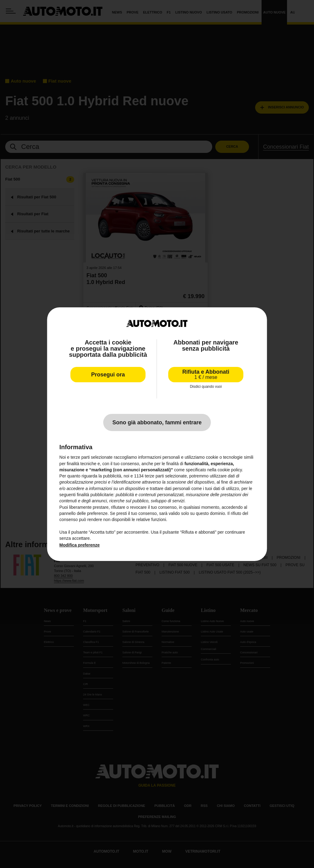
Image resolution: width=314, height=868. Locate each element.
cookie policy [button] (230, 470)
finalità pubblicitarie (95, 495)
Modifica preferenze (80, 545)
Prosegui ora (108, 375)
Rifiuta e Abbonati (206, 374)
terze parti (154, 476)
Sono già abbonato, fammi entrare (157, 422)
